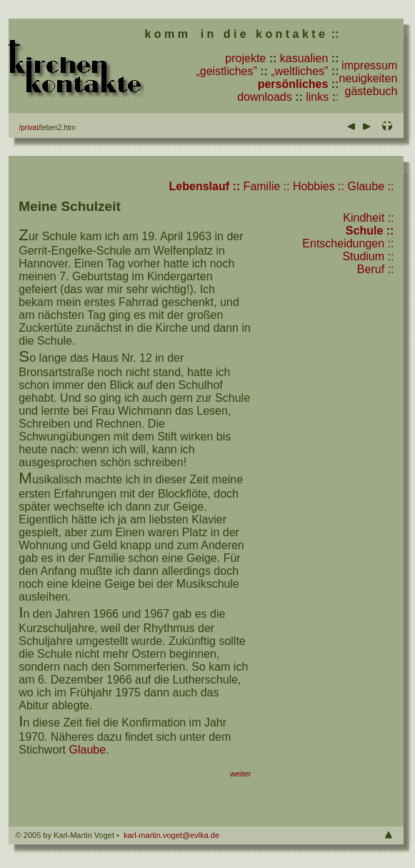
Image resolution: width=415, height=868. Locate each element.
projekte (245, 58)
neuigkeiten (369, 78)
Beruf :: (376, 269)
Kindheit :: (368, 218)
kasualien (304, 58)
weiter (240, 774)
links (317, 97)
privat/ (30, 128)
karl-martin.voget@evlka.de (171, 835)
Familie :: (267, 186)
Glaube (88, 750)
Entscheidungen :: (348, 243)
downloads (265, 97)
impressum (369, 65)
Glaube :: (370, 186)
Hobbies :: (319, 186)
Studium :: (368, 256)
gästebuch (371, 91)
